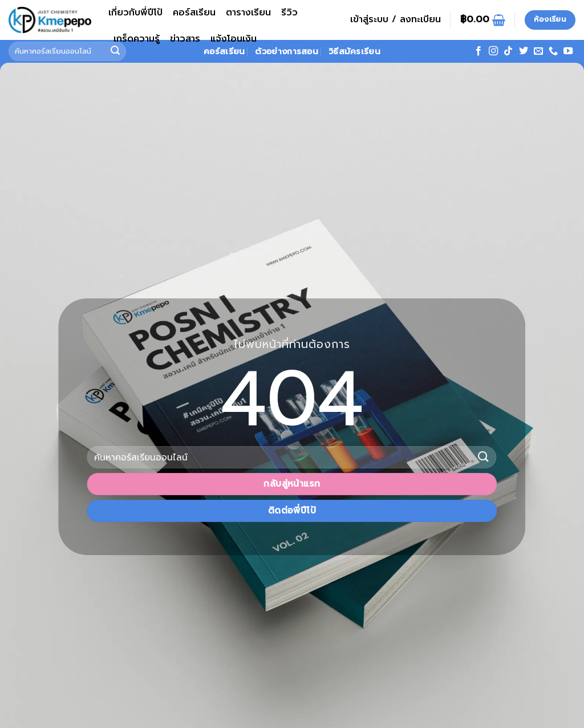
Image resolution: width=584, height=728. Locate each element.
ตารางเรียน (248, 13)
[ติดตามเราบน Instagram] (493, 51)
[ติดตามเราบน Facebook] (478, 51)
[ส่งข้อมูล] (484, 457)
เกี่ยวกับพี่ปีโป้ (135, 13)
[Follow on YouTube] (568, 51)
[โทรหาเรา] (553, 51)
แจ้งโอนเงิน (234, 39)
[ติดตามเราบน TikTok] (508, 51)
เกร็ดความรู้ (137, 39)
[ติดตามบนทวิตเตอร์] (524, 51)
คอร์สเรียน (194, 13)
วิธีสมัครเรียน (354, 51)
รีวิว (289, 13)
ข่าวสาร (185, 39)
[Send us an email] (538, 51)
